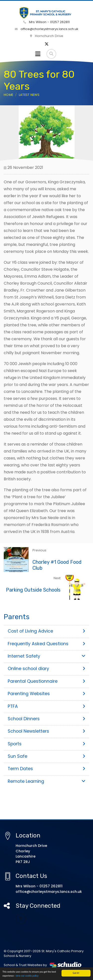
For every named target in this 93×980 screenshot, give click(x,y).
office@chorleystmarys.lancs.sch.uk (47, 29)
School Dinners (46, 719)
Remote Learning (46, 781)
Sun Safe (46, 756)
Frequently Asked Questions (46, 644)
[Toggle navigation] (38, 54)
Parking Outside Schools (33, 590)
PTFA (46, 706)
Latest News (29, 95)
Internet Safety (46, 656)
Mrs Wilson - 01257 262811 (46, 22)
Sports (46, 744)
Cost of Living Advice (46, 631)
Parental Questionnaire (46, 681)
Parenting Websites (46, 694)
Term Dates (46, 769)
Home (8, 95)
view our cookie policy (27, 976)
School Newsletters (46, 731)
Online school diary (46, 669)
